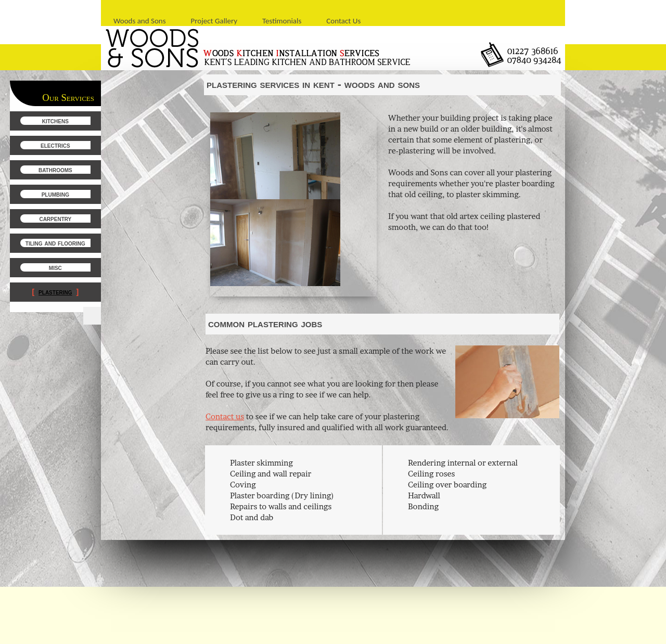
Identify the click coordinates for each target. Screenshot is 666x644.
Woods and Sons (140, 21)
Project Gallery (214, 21)
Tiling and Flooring (55, 243)
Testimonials (282, 21)
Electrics (55, 145)
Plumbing (55, 194)
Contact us (225, 416)
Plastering (55, 292)
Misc (55, 267)
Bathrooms (55, 170)
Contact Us (343, 21)
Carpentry (55, 218)
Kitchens (55, 121)
